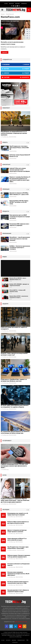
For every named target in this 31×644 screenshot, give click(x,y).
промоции (6, 189)
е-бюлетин (24, 3)
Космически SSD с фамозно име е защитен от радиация (19, 225)
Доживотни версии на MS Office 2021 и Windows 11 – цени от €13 (19, 194)
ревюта (5, 142)
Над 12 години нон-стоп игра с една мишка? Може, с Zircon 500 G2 (19, 148)
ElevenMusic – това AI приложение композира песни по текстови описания (20, 239)
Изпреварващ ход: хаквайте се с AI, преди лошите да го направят (18, 514)
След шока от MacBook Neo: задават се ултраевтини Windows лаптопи (14, 380)
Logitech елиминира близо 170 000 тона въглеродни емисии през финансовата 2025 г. (14, 466)
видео (5, 257)
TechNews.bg (5, 331)
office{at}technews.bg (21, 622)
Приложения (7, 233)
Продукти (6, 211)
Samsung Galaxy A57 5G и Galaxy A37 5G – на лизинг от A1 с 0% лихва (19, 202)
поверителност (21, 640)
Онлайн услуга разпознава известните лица (12, 43)
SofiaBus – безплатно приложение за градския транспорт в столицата (20, 248)
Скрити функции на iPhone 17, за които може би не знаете (17, 539)
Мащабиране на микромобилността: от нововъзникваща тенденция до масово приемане (14, 133)
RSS (27, 640)
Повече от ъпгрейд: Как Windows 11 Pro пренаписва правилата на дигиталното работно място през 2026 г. (20, 179)
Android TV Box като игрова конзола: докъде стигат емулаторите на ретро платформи (20, 170)
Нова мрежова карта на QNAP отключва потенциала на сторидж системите (20, 217)
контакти (11, 3)
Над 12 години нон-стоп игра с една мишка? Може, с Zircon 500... (18, 548)
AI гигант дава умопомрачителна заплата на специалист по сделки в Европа (15, 406)
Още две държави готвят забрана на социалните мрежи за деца (18, 591)
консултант (6, 165)
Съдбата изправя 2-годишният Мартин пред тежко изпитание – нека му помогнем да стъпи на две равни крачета (15, 500)
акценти (5, 304)
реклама (17, 3)
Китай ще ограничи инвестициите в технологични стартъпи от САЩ (18, 582)
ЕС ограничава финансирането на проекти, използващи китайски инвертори (15, 432)
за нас (6, 3)
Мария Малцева (13, 550)
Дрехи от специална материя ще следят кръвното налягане (17, 531)
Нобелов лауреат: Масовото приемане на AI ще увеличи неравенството (19, 556)
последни (6, 510)
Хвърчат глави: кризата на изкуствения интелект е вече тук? (14, 354)
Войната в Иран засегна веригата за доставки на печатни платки (18, 522)
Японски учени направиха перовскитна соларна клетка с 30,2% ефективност (18, 574)
